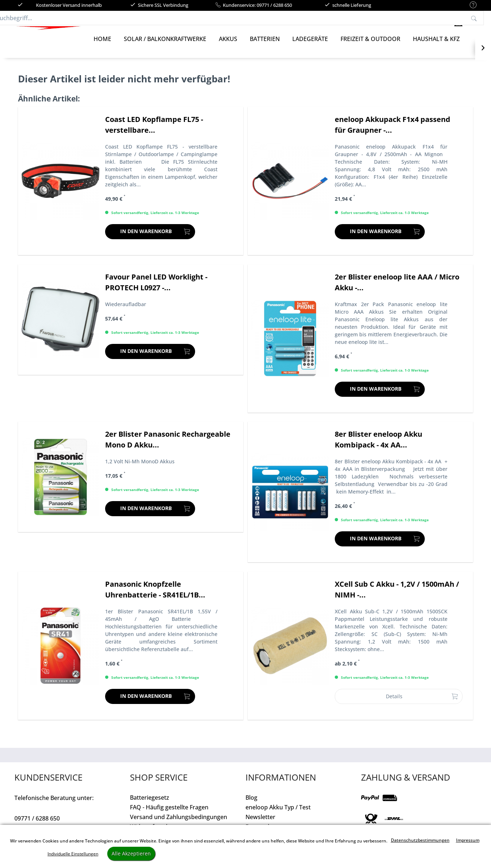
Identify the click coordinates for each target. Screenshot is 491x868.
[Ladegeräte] (310, 46)
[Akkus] (228, 46)
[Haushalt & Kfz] (436, 46)
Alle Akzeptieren (131, 853)
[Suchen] (368, 22)
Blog (251, 805)
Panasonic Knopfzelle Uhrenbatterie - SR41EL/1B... (155, 597)
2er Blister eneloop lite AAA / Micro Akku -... (397, 289)
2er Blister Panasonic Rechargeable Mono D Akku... (168, 447)
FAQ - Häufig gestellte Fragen (169, 814)
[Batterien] (265, 46)
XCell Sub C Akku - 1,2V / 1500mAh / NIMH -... (397, 597)
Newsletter (260, 824)
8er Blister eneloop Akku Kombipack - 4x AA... (379, 447)
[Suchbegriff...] (253, 22)
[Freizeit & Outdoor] (370, 46)
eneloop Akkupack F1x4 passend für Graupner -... (393, 132)
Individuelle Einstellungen (73, 854)
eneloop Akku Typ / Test (278, 814)
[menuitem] (470, 5)
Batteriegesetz (150, 805)
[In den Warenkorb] (150, 239)
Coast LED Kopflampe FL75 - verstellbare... (154, 132)
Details (422, 702)
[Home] (102, 46)
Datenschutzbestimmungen (420, 840)
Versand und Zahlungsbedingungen (179, 824)
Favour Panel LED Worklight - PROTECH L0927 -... (156, 289)
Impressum (468, 840)
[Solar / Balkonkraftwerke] (165, 46)
